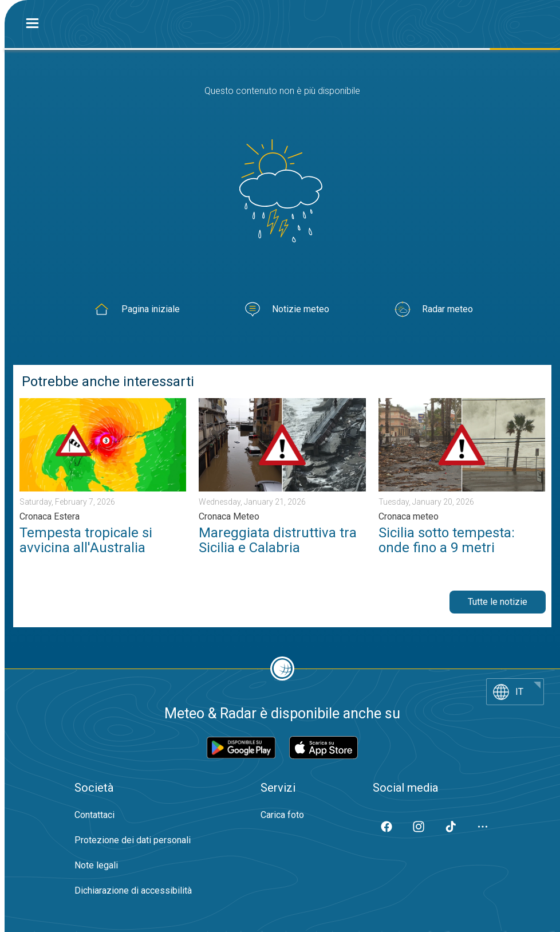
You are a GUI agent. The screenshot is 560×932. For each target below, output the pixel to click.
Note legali (96, 865)
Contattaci (94, 815)
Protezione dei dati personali (133, 840)
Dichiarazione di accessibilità (133, 890)
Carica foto (282, 815)
